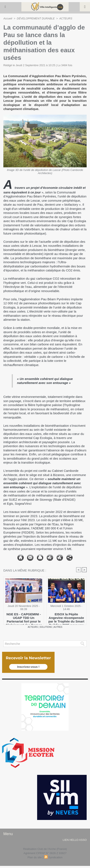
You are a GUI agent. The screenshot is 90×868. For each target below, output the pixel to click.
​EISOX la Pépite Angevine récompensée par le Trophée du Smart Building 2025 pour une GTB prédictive (66, 618)
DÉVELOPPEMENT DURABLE (36, 18)
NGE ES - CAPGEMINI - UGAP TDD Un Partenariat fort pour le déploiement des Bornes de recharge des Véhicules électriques (24, 618)
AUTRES (58, 627)
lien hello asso (75, 840)
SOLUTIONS (46, 627)
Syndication (55, 857)
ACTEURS (66, 18)
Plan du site (35, 857)
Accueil (8, 18)
